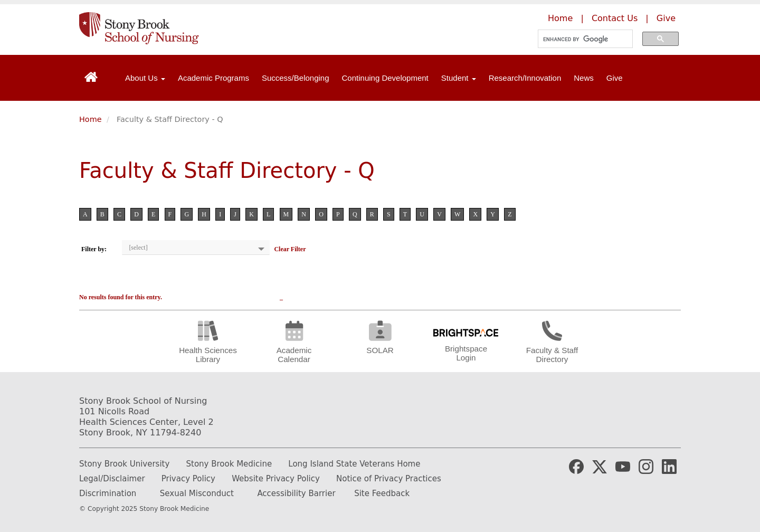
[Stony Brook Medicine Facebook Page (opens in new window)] (576, 466)
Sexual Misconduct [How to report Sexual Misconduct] (197, 493)
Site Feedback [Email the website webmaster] (382, 493)
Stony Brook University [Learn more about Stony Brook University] (124, 464)
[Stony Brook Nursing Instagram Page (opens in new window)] (646, 466)
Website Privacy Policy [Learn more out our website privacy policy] (276, 479)
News (584, 78)
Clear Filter (290, 249)
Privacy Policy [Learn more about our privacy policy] (188, 479)
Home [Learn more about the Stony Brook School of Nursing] (560, 18)
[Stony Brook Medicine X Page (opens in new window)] (600, 466)
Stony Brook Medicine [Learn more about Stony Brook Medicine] (229, 464)
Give (615, 78)
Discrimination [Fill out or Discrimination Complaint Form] (108, 493)
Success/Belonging (296, 78)
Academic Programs (213, 78)
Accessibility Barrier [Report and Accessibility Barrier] (296, 493)
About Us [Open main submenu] (145, 78)
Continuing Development (385, 78)
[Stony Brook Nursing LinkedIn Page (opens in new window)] (669, 466)
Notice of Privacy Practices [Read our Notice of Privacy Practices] (389, 479)
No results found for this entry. (121, 297)
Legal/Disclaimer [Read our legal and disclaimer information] (112, 479)
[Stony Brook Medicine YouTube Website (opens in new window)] (623, 466)
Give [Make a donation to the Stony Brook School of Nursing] (666, 18)
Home (91, 119)
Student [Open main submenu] (459, 78)
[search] (582, 39)
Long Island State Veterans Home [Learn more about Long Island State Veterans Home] (354, 464)
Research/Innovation (525, 78)
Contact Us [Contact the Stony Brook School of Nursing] (615, 18)
